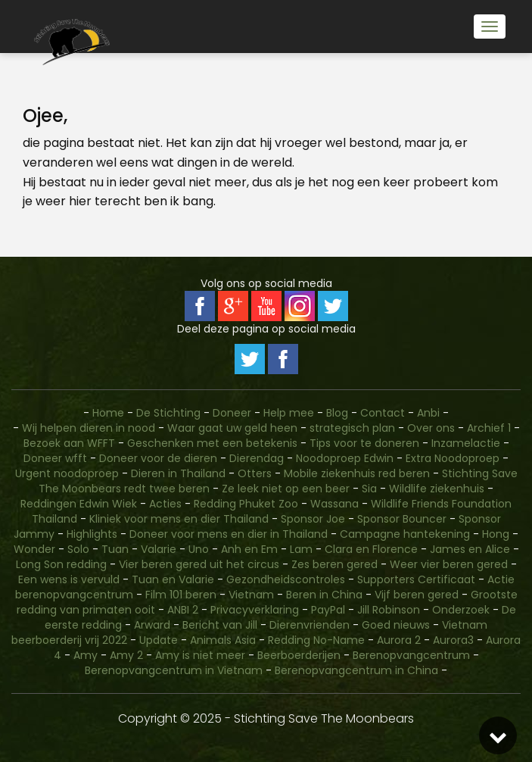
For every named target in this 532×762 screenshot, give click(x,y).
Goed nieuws (396, 625)
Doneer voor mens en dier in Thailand (229, 534)
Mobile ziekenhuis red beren (357, 473)
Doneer (233, 413)
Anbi (428, 413)
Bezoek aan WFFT (69, 443)
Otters (255, 473)
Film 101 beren (181, 595)
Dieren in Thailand (178, 473)
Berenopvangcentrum (411, 655)
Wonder (34, 549)
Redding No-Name (316, 640)
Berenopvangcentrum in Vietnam (174, 670)
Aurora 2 (399, 640)
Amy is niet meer (200, 655)
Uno (199, 549)
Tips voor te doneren (364, 443)
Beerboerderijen (299, 655)
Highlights (92, 534)
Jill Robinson (389, 610)
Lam (301, 549)
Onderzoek (461, 610)
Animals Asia (223, 640)
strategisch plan (352, 428)
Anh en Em (249, 549)
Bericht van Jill (220, 625)
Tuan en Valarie (173, 579)
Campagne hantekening (405, 534)
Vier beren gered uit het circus (199, 564)
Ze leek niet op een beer (286, 489)
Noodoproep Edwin (345, 458)
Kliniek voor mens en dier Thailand (179, 519)
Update (159, 640)
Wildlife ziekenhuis (437, 489)
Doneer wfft (55, 458)
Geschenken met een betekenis (212, 443)
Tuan (115, 549)
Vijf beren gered (417, 595)
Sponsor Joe (313, 519)
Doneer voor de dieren (158, 458)
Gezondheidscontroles (286, 579)
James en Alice (470, 549)
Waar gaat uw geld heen (232, 428)
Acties (165, 504)
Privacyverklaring (255, 610)
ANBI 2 (183, 610)
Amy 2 (126, 655)
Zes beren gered (334, 564)
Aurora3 (453, 640)
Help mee (289, 413)
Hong (496, 534)
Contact (384, 413)
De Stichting (168, 413)
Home (108, 413)
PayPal (328, 610)
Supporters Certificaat (416, 579)
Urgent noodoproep (67, 473)
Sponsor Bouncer (402, 519)
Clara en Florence (371, 549)
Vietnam (251, 595)
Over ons (431, 428)
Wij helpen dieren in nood (89, 428)
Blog (337, 413)
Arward (152, 625)
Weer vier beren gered (449, 564)
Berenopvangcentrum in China (356, 670)
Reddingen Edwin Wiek (79, 504)
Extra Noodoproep (453, 458)
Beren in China (324, 595)
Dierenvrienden (310, 625)
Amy (86, 655)
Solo (78, 549)
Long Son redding (61, 564)
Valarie (159, 549)
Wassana (334, 504)
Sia (369, 489)
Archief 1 (489, 428)
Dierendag (257, 458)
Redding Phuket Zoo (246, 504)
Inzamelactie (466, 443)
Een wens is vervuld (69, 579)
